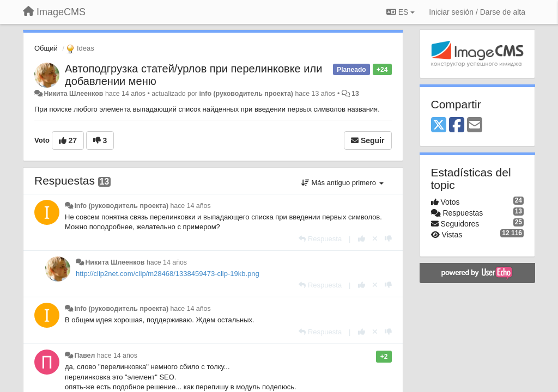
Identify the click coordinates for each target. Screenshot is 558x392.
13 (355, 94)
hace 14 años (190, 206)
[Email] (475, 125)
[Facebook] (457, 125)
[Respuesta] (320, 239)
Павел (84, 356)
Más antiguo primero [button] (342, 183)
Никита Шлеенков (73, 94)
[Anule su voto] (375, 239)
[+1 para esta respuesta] (362, 239)
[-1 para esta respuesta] (388, 239)
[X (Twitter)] (439, 125)
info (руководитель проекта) (246, 94)
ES (401, 12)
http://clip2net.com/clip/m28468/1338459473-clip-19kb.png (168, 274)
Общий (46, 48)
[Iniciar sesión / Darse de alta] (477, 12)
